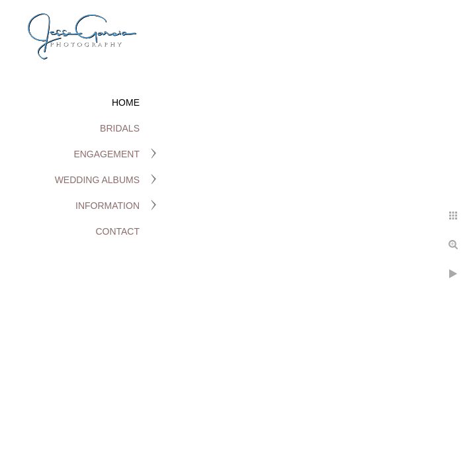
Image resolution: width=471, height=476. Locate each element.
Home (126, 102)
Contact (117, 231)
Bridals (120, 128)
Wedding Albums (97, 180)
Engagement (107, 154)
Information (107, 206)
